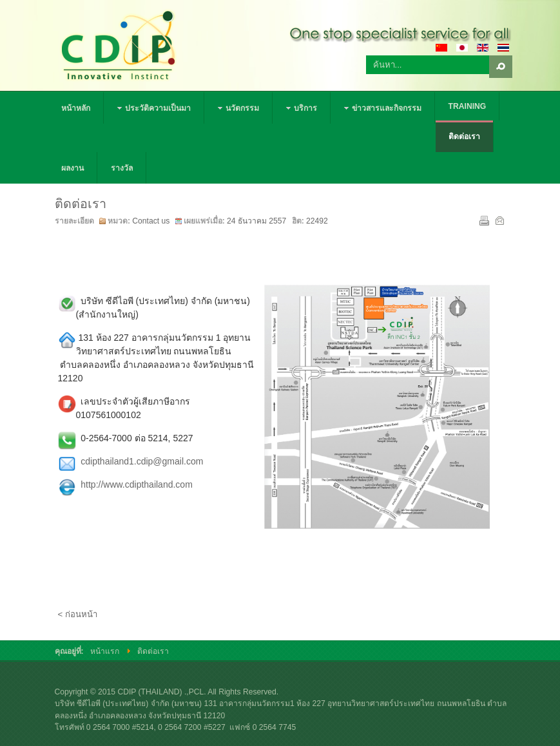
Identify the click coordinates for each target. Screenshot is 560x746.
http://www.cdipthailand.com (137, 484)
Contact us (151, 221)
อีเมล (499, 220)
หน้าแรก (105, 651)
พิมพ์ (483, 220)
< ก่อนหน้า (78, 614)
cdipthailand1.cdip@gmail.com (142, 461)
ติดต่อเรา (81, 204)
